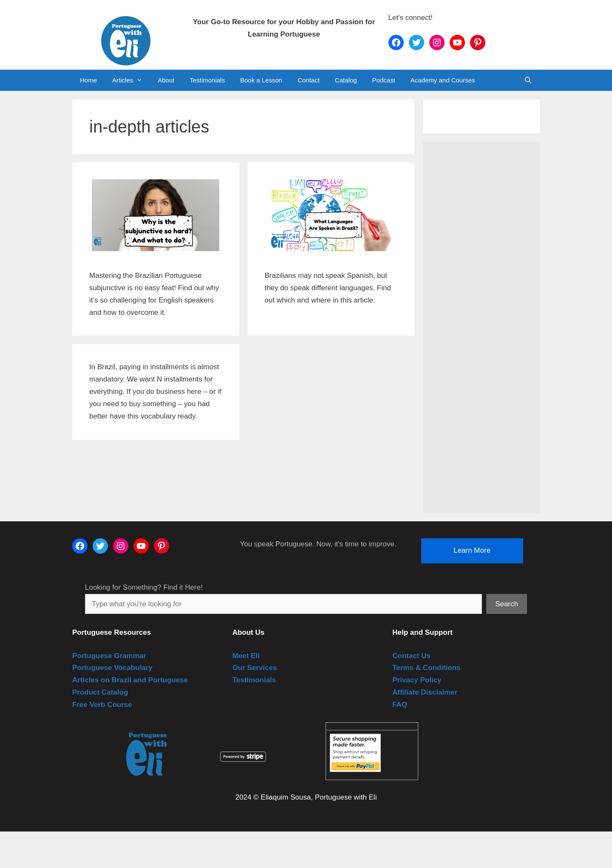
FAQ (400, 705)
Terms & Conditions (426, 668)
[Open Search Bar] (528, 80)
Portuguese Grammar (109, 656)
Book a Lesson (261, 80)
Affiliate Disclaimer (425, 692)
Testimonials (207, 80)
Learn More (472, 550)
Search (507, 604)
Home (88, 80)
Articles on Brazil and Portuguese (130, 680)
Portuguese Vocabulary (112, 668)
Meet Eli (246, 656)
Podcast (384, 80)
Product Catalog (100, 692)
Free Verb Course (102, 705)
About (166, 80)
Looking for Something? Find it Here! (144, 587)
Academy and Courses (443, 80)
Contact (309, 80)
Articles (131, 80)
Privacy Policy (417, 680)
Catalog (346, 80)
